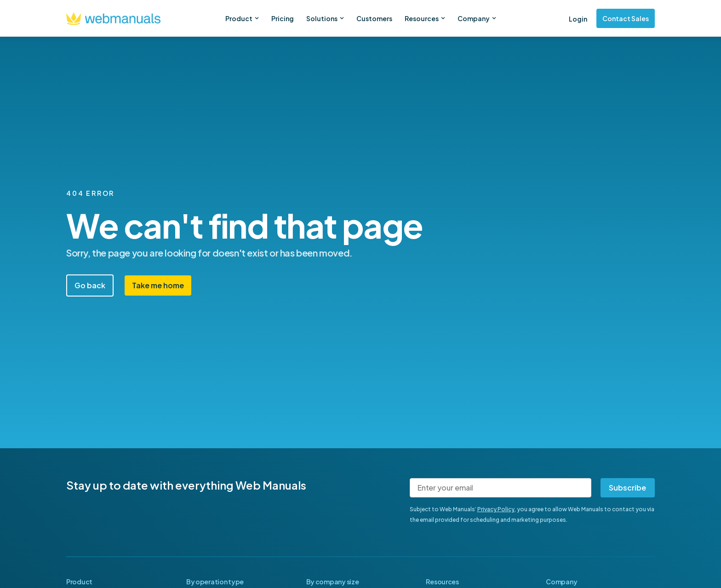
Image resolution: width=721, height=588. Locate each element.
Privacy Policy (496, 509)
